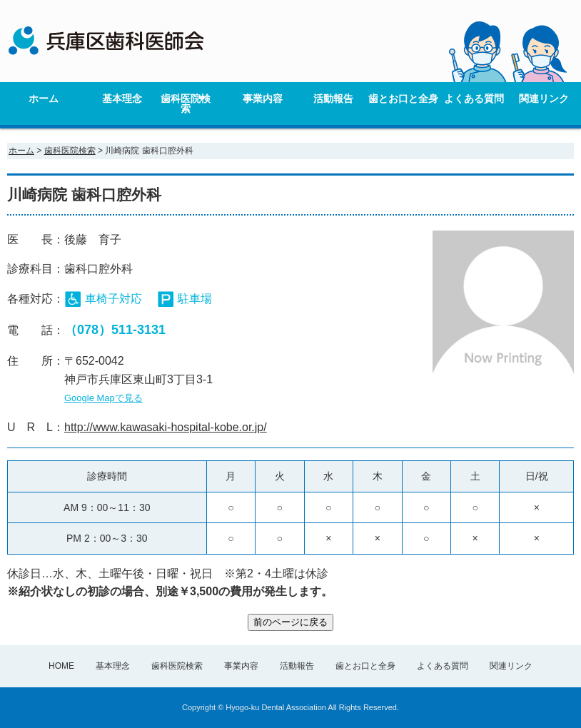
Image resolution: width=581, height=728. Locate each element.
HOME (61, 666)
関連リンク (544, 98)
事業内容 (263, 98)
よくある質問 (474, 98)
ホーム (44, 98)
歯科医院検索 (186, 103)
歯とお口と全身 (403, 98)
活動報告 (333, 98)
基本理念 (122, 98)
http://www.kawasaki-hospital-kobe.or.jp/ (166, 427)
